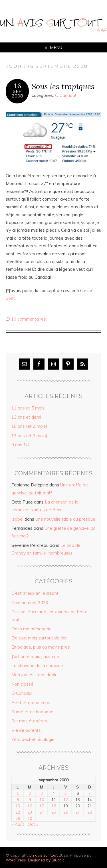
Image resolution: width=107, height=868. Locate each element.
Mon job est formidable (35, 675)
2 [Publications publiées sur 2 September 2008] (30, 793)
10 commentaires (29, 319)
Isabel (17, 519)
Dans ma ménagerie (32, 629)
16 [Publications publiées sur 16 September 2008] (30, 806)
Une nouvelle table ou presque (65, 519)
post (10, 298)
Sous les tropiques (63, 86)
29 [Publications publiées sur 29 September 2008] (18, 818)
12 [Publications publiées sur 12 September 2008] (66, 799)
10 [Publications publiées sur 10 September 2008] (42, 799)
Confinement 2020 (30, 603)
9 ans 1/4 (21, 445)
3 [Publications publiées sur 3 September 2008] (42, 793)
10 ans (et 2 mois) (29, 426)
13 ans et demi (26, 417)
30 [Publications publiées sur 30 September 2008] (30, 818)
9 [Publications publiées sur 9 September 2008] (30, 799)
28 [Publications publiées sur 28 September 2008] (90, 812)
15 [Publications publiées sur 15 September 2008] (18, 806)
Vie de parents (26, 730)
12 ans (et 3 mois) (29, 436)
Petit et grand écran (32, 703)
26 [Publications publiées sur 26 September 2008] (66, 812)
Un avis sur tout (43, 855)
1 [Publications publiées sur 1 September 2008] (18, 793)
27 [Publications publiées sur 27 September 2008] (78, 812)
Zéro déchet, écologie (33, 739)
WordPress (16, 860)
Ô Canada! (65, 95)
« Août (18, 824)
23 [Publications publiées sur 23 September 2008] (30, 812)
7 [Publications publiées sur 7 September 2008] (90, 793)
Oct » (33, 824)
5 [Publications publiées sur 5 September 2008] (66, 793)
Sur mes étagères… (31, 721)
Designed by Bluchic (46, 860)
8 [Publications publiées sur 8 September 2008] (18, 799)
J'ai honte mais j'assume (35, 656)
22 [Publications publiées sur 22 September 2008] (18, 812)
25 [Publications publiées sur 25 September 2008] (54, 812)
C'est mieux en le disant (35, 593)
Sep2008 (17, 93)
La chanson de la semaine (37, 666)
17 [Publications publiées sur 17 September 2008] (42, 806)
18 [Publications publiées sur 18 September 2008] (54, 806)
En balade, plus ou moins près (41, 647)
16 (17, 86)
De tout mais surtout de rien (40, 638)
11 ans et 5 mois (28, 408)
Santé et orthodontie (32, 712)
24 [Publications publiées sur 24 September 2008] (42, 812)
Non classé (22, 684)
